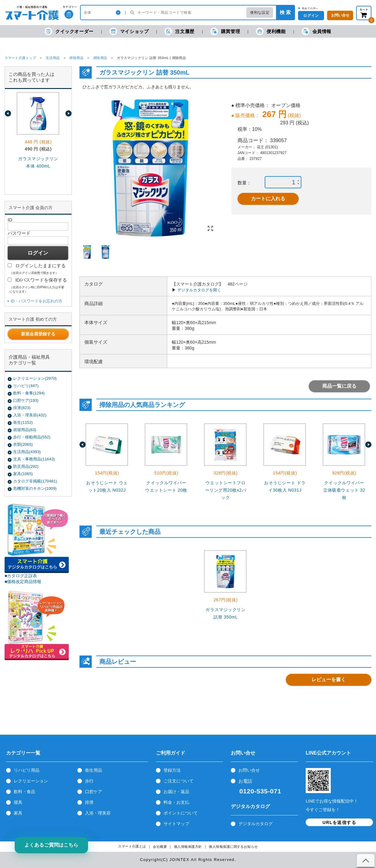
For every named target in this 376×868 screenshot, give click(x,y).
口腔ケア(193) (26, 400)
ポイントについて (181, 813)
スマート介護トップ (20, 58)
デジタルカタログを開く (199, 290)
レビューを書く (329, 680)
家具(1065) (23, 474)
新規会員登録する (38, 334)
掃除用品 (76, 58)
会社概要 (160, 847)
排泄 (89, 802)
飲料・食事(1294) (29, 393)
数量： (244, 183)
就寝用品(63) (25, 430)
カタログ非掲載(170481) (35, 481)
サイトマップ (176, 824)
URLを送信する (339, 822)
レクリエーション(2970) (35, 378)
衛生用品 (94, 770)
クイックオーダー (69, 31)
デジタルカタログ (256, 824)
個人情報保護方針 (188, 847)
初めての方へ (310, 8)
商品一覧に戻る (339, 386)
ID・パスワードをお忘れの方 (37, 301)
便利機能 (271, 31)
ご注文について (179, 781)
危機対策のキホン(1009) (35, 488)
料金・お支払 (176, 802)
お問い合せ (249, 770)
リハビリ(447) (26, 386)
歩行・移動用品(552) (32, 437)
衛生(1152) (23, 422)
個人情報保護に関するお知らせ (233, 847)
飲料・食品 (24, 792)
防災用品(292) (26, 466)
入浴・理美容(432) (30, 415)
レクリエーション (31, 781)
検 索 (285, 12)
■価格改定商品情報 (23, 582)
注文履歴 (179, 31)
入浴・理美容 (98, 813)
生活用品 (53, 58)
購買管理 (225, 31)
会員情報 (317, 31)
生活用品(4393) (27, 452)
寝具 (18, 802)
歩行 (89, 781)
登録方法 (172, 770)
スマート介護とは (132, 846)
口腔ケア (94, 792)
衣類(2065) (23, 444)
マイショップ (129, 31)
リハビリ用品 (27, 770)
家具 (18, 813)
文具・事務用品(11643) (34, 459)
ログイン (311, 16)
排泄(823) (22, 408)
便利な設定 (260, 13)
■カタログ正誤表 (21, 576)
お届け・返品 (176, 792)
